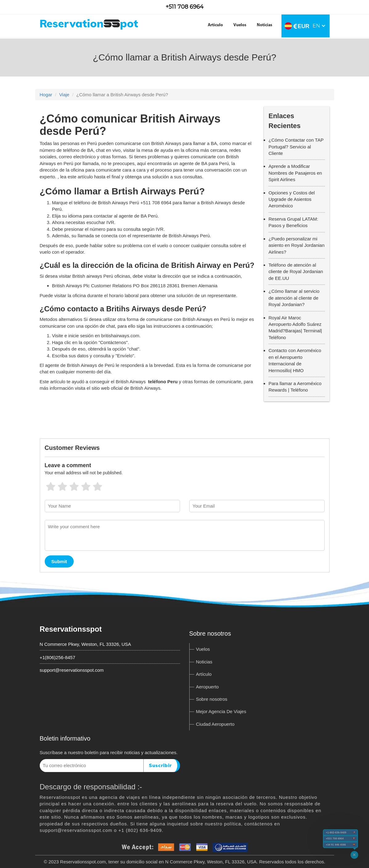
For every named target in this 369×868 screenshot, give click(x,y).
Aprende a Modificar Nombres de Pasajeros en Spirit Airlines (295, 173)
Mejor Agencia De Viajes (221, 711)
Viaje (64, 95)
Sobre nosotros (212, 699)
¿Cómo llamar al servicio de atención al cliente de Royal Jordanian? (294, 298)
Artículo (204, 674)
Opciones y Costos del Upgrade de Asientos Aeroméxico (292, 199)
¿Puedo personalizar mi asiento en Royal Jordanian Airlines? (297, 245)
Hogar (46, 95)
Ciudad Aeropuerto (215, 724)
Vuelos (240, 25)
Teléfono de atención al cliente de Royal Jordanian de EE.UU (296, 272)
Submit (59, 561)
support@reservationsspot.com (72, 670)
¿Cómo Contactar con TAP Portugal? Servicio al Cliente (296, 147)
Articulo (215, 25)
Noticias (264, 25)
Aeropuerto (207, 687)
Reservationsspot (71, 629)
